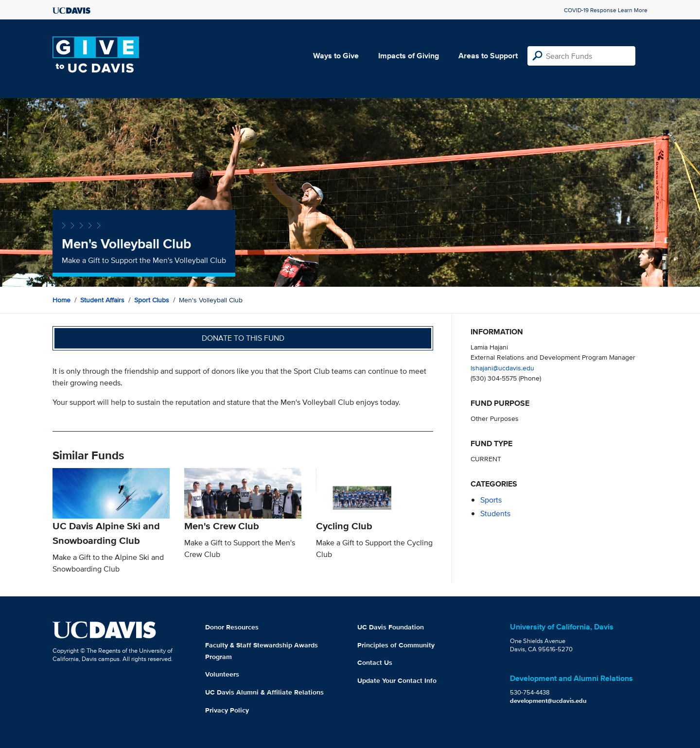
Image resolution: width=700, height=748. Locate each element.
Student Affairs (102, 300)
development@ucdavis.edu (548, 701)
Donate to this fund (243, 338)
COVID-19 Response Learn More (606, 10)
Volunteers (222, 674)
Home (61, 300)
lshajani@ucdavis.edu (502, 368)
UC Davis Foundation (391, 627)
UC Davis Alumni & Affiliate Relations (264, 692)
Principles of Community (396, 645)
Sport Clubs (152, 300)
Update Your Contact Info (397, 680)
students (495, 513)
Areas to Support (488, 56)
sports (491, 500)
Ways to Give (336, 56)
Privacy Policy (227, 710)
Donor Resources (232, 627)
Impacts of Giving (409, 56)
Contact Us (375, 662)
